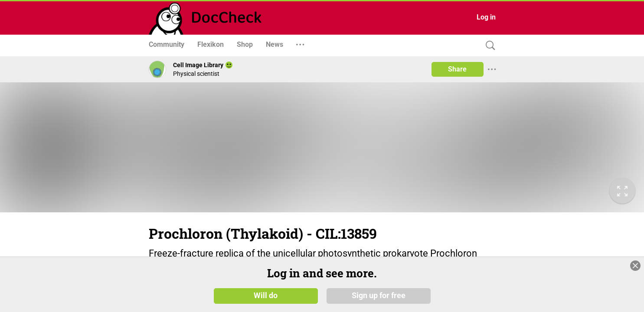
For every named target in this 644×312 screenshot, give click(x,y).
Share (457, 69)
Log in (486, 17)
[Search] (488, 46)
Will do (266, 296)
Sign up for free (379, 296)
